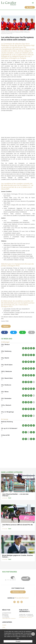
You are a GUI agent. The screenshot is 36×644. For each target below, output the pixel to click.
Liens (4, 627)
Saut (10, 498)
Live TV (34, 348)
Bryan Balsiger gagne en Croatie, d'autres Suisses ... (18, 556)
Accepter (18, 641)
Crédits (4, 625)
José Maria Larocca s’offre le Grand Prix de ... (17, 525)
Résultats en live (31, 348)
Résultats (28, 348)
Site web (23, 348)
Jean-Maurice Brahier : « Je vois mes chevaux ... (15, 495)
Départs (26, 348)
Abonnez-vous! (18, 592)
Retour (6, 326)
